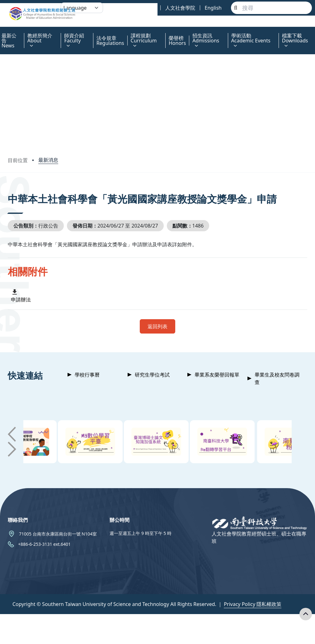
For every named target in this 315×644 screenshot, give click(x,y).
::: (2, 32)
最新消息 (48, 160)
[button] (12, 434)
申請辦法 (21, 300)
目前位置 (18, 160)
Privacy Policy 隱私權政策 (253, 604)
